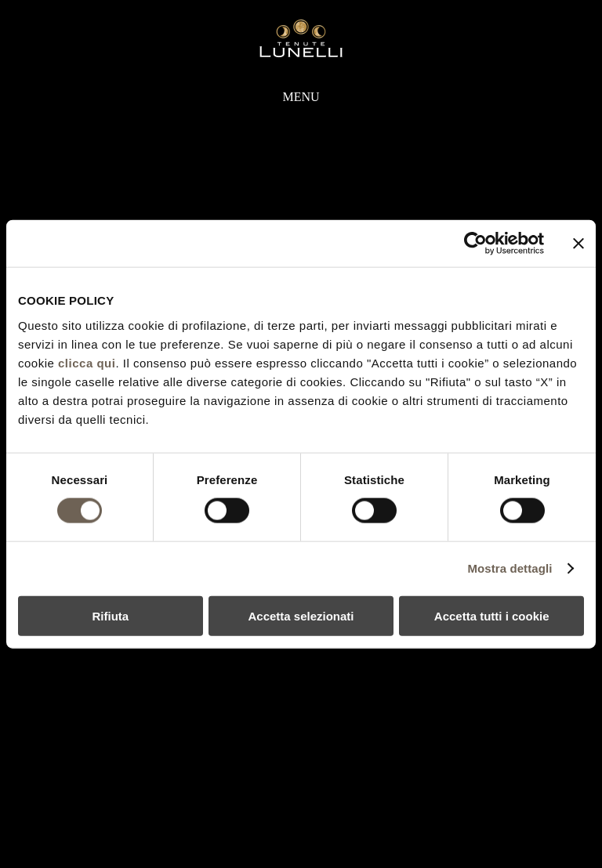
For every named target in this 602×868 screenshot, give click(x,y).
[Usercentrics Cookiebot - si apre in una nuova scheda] (475, 244)
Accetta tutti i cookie (492, 615)
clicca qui (87, 362)
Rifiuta (110, 615)
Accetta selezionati (301, 615)
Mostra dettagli (510, 568)
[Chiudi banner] (578, 244)
